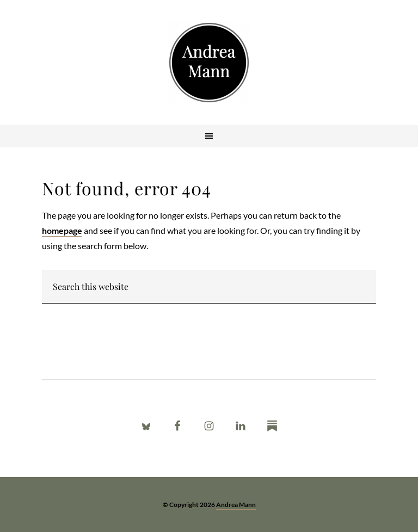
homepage (62, 230)
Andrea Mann (209, 63)
